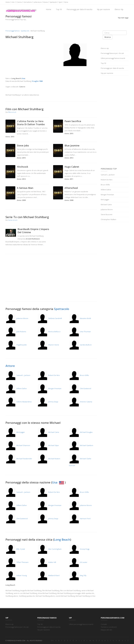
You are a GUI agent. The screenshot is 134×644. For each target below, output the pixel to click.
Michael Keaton (49, 459)
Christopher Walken (108, 219)
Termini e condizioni (109, 627)
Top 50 (59, 9)
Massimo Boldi (80, 318)
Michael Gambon (81, 445)
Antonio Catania (81, 402)
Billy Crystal (15, 549)
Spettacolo (53, 2)
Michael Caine (48, 432)
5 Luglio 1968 (37, 81)
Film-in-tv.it (12, 112)
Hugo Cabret (72, 167)
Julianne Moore (17, 318)
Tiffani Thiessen (17, 562)
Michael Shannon (18, 445)
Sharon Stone (48, 345)
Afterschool (71, 188)
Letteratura (37, 2)
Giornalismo (28, 2)
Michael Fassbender (19, 459)
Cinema (19, 2)
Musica (46, 2)
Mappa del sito (106, 630)
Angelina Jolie (16, 345)
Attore (10, 366)
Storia (66, 2)
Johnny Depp (48, 402)
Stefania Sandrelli (50, 318)
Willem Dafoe (16, 388)
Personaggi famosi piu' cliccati (112, 53)
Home (8, 2)
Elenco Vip (119, 9)
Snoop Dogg (79, 549)
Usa (58, 482)
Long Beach (62, 539)
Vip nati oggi (123, 18)
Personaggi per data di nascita (79, 9)
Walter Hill (47, 562)
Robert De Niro (49, 375)
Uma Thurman (80, 332)
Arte (13, 2)
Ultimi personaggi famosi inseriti (113, 58)
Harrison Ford (80, 519)
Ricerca (108, 37)
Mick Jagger (15, 432)
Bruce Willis (79, 375)
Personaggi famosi (12, 31)
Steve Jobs (23, 145)
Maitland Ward (48, 575)
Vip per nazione (103, 9)
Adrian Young (16, 575)
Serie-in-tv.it (13, 220)
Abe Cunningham (49, 549)
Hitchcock (23, 167)
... (29, 134)
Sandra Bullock (80, 345)
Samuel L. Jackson (18, 375)
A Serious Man (25, 188)
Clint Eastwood (80, 388)
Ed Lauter (78, 562)
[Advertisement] (27, 58)
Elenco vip (105, 48)
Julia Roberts (16, 332)
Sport (60, 2)
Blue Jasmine (72, 145)
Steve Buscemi (107, 214)
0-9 (52, 641)
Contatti (104, 624)
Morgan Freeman (49, 388)
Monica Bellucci (49, 332)
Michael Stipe (48, 445)
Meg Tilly (78, 575)
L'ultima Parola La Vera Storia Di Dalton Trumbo (31, 123)
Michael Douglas (81, 432)
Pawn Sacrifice (73, 121)
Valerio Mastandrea (19, 402)
